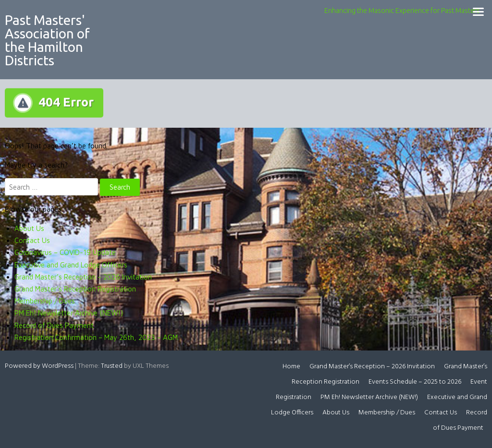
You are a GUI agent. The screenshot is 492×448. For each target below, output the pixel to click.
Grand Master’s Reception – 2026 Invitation (83, 277)
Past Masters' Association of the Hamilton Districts (47, 40)
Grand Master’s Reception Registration (75, 289)
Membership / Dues (45, 301)
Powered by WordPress (39, 366)
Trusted (112, 366)
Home (291, 367)
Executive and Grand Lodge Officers (71, 265)
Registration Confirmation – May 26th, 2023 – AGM (96, 337)
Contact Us (32, 240)
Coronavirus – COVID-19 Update (65, 252)
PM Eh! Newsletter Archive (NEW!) (69, 313)
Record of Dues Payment (54, 325)
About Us (29, 228)
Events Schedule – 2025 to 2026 (415, 382)
